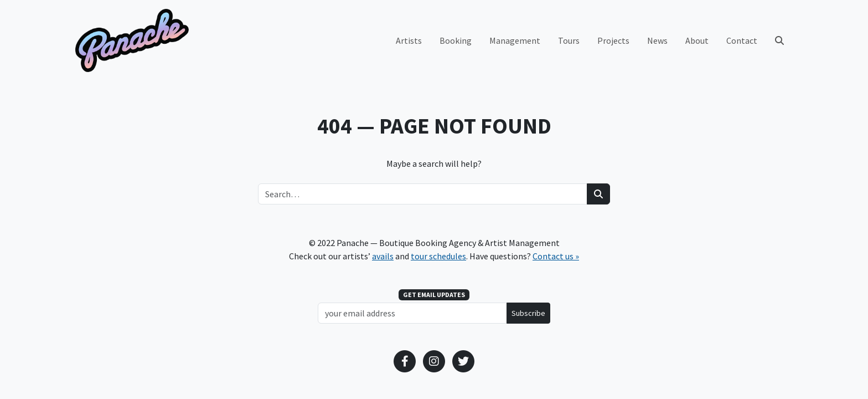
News (657, 40)
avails (383, 256)
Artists (409, 40)
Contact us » (556, 256)
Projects (613, 40)
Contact (742, 40)
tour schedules (438, 256)
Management (515, 40)
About (697, 40)
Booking (456, 40)
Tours (569, 40)
